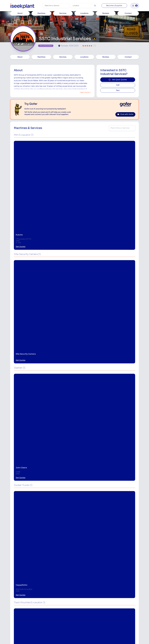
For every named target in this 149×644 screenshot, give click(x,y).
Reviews (106, 57)
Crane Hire (79, 608)
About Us (53, 601)
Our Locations (55, 611)
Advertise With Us (56, 614)
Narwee (16, 534)
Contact (128, 57)
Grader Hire (79, 621)
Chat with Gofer (125, 114)
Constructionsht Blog (127, 623)
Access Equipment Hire (83, 601)
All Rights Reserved (95, 639)
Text (118, 90)
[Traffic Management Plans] (123, 564)
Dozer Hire (79, 611)
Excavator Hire (80, 614)
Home (13, 14)
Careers (53, 627)
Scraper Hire (101, 605)
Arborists (100, 611)
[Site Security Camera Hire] (26, 564)
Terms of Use (41, 639)
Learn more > (85, 92)
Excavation (79, 627)
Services (63, 57)
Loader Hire (101, 598)
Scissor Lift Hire (102, 624)
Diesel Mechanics (103, 618)
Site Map (108, 639)
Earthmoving (101, 601)
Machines (41, 57)
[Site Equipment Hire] (58, 564)
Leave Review (36, 513)
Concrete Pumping (81, 605)
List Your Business (23, 615)
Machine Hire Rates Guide (128, 601)
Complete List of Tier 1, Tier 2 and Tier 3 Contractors (129, 611)
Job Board (123, 598)
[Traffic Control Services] (90, 564)
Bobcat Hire (79, 598)
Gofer (52, 624)
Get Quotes (21, 174)
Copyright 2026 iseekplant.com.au (73, 639)
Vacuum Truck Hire (103, 621)
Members (21, 14)
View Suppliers (55, 608)
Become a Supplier (114, 6)
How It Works (55, 605)
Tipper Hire (101, 608)
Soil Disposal (101, 627)
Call (118, 85)
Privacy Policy (54, 639)
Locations (84, 57)
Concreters (101, 614)
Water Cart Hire (80, 618)
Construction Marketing (128, 615)
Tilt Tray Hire (79, 624)
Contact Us (54, 631)
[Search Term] (56, 6)
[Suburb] (84, 6)
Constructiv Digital (56, 618)
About (20, 57)
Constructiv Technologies (59, 621)
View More (22, 444)
